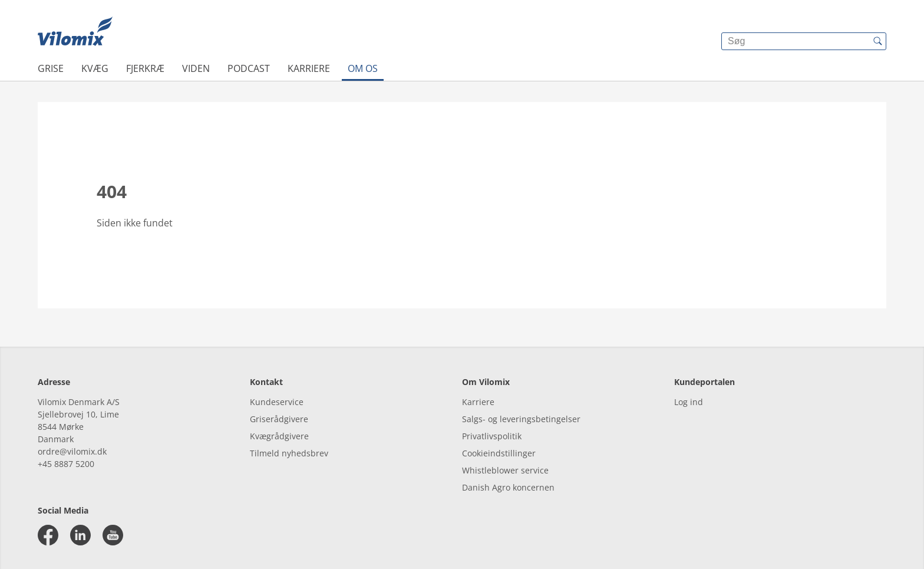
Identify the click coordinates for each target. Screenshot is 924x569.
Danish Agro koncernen (508, 487)
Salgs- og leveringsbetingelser (521, 419)
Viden (196, 68)
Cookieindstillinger (499, 453)
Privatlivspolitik (492, 436)
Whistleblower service (505, 470)
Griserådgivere (279, 419)
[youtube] (113, 535)
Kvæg (95, 68)
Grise (51, 68)
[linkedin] (80, 535)
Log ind (689, 402)
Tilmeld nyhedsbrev (289, 453)
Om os (363, 68)
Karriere (309, 68)
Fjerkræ (145, 68)
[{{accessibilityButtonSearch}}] (877, 41)
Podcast (249, 68)
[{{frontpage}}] (75, 32)
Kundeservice (277, 402)
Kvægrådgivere (279, 436)
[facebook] (48, 535)
